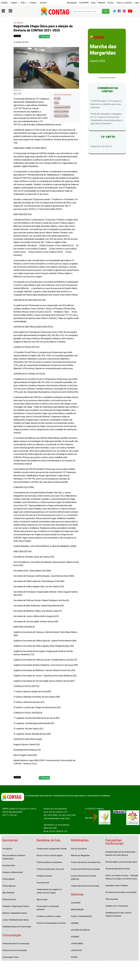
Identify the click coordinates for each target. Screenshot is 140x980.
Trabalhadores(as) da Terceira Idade (17, 927)
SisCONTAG (84, 3)
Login (137, 3)
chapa (56, 103)
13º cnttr (57, 99)
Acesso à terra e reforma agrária (50, 855)
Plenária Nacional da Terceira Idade (85, 886)
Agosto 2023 (98, 61)
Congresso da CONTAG (62, 107)
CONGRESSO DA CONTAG (107, 90)
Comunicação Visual (10, 957)
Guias (93, 3)
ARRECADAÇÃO (77, 910)
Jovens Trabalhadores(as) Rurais (15, 920)
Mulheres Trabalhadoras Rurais (15, 913)
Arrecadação (72, 3)
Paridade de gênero (45, 876)
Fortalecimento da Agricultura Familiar (52, 849)
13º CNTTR (18, 23)
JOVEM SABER (77, 944)
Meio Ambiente (8, 893)
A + (16, 94)
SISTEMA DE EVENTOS (80, 930)
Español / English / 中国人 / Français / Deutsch (24, 3)
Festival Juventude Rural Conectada (85, 869)
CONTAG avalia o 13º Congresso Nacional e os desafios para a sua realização (106, 104)
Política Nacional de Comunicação (16, 944)
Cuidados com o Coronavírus (117, 906)
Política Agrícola (9, 886)
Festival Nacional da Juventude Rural (86, 862)
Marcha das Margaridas (80, 855)
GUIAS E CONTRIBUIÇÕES (81, 916)
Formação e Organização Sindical (16, 906)
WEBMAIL (75, 923)
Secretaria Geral (9, 865)
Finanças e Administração (13, 872)
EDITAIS (74, 957)
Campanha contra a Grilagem (117, 886)
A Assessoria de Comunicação (15, 950)
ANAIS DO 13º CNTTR (102, 147)
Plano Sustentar (112, 899)
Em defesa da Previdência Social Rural (121, 892)
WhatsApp (44, 36)
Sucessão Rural (43, 883)
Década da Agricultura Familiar (117, 869)
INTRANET (75, 937)
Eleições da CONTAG (61, 116)
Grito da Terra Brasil (79, 849)
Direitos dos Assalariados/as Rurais (51, 923)
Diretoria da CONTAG (61, 112)
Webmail (101, 3)
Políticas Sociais (9, 899)
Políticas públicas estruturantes (49, 862)
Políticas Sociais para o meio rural (50, 869)
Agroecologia (42, 899)
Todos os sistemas (124, 3)
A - (20, 94)
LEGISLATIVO (76, 950)
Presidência (7, 849)
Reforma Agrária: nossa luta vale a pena (121, 862)
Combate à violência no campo (49, 916)
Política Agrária (8, 879)
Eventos (111, 3)
